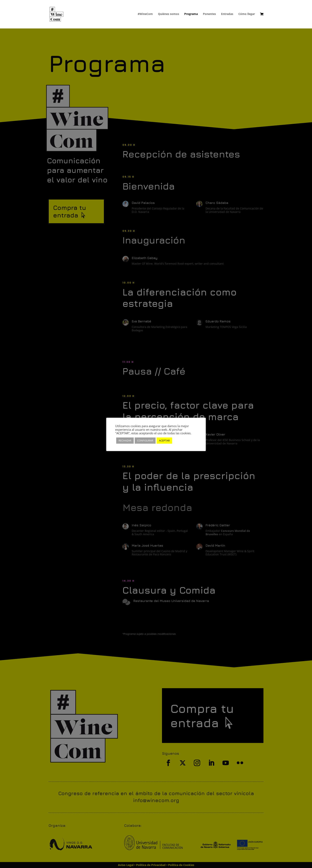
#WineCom (145, 14)
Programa (191, 14)
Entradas (227, 14)
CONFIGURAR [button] (145, 440)
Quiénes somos (169, 14)
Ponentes (209, 14)
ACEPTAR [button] (164, 440)
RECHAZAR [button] (125, 440)
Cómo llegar (247, 14)
